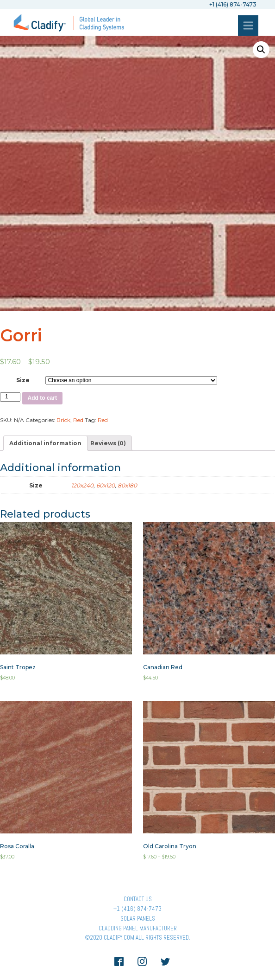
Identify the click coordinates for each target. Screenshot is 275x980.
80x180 (127, 485)
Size (23, 380)
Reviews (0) (108, 443)
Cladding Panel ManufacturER (138, 928)
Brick (63, 420)
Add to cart (42, 398)
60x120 (106, 485)
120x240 (82, 485)
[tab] (45, 443)
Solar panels (138, 919)
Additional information (45, 443)
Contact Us (138, 899)
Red (78, 420)
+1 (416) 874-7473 (137, 909)
